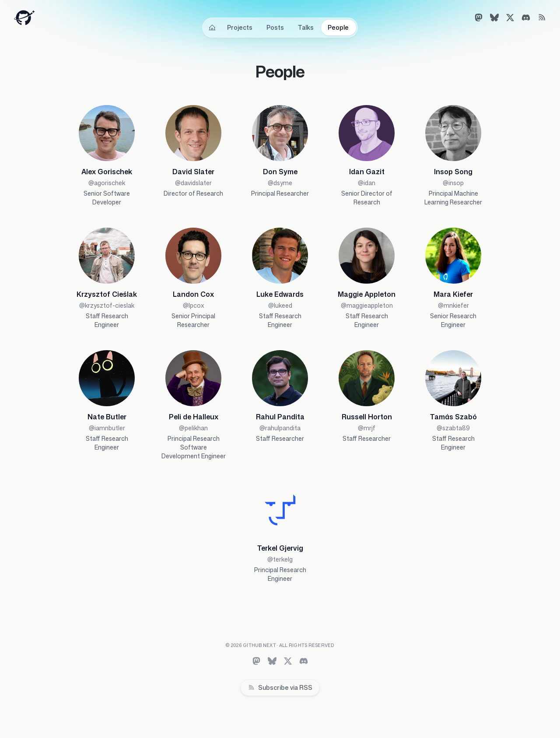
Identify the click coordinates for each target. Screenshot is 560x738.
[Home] (212, 28)
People (338, 27)
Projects (240, 27)
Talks (306, 27)
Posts (275, 27)
